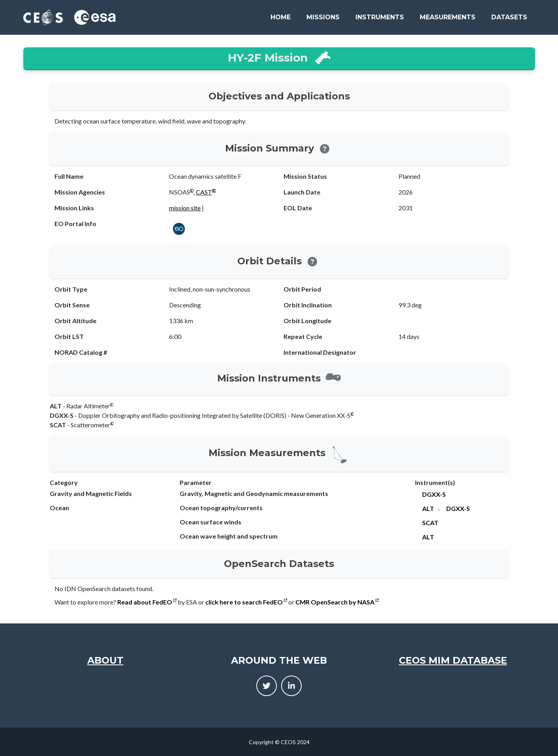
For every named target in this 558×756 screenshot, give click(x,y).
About (105, 660)
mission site (185, 208)
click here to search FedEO (246, 602)
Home (281, 17)
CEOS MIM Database (453, 660)
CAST (204, 192)
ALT (428, 508)
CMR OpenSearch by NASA (337, 602)
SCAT (430, 523)
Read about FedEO (147, 602)
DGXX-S (434, 494)
